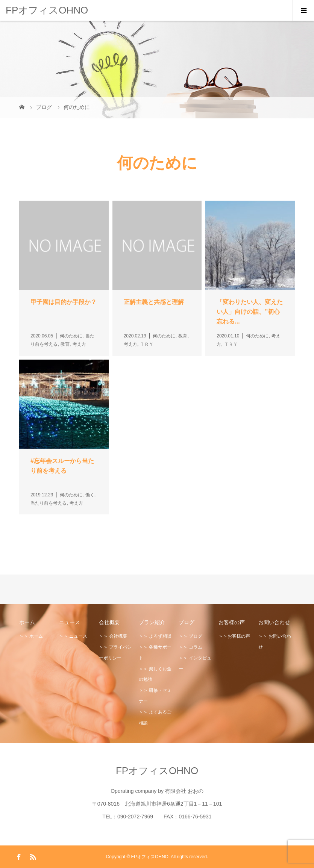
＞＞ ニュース (73, 636)
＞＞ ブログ (190, 636)
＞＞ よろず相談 (155, 636)
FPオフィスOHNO (47, 10)
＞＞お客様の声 (234, 636)
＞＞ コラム (190, 647)
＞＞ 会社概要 (113, 636)
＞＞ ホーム (31, 636)
